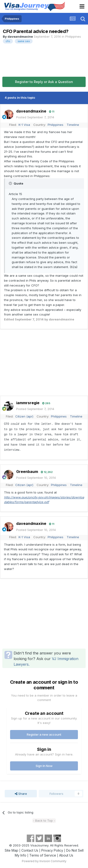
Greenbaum (27, 472)
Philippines (73, 36)
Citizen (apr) (24, 416)
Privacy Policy (52, 850)
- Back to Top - (44, 821)
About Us (66, 855)
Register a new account (44, 734)
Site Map (11, 850)
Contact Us (30, 850)
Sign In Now (44, 766)
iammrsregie (28, 403)
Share (21, 794)
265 (46, 403)
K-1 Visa (24, 125)
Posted (35, 117)
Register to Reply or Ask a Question (44, 82)
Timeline (73, 125)
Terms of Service (43, 855)
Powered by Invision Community (44, 861)
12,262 (47, 472)
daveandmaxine (20, 36)
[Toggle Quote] (11, 183)
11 (52, 112)
